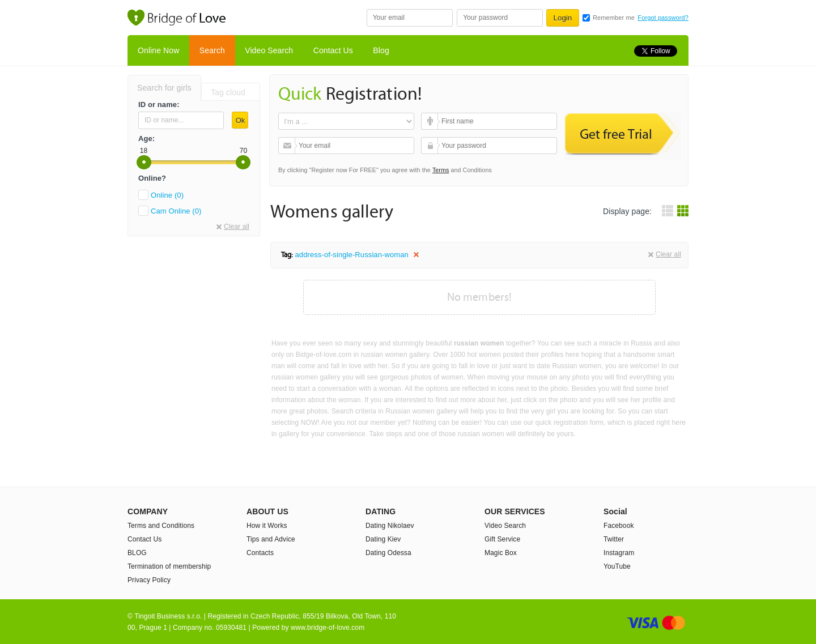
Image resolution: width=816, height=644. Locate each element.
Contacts (260, 553)
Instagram (619, 553)
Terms (441, 170)
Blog (381, 50)
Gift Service (502, 539)
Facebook (619, 526)
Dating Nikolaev (390, 526)
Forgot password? (663, 18)
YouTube (617, 566)
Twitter (614, 539)
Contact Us (333, 50)
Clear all (237, 227)
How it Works (267, 526)
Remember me (614, 18)
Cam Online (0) (176, 211)
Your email (288, 146)
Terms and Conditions (161, 526)
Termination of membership (169, 566)
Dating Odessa (388, 553)
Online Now (158, 50)
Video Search (269, 50)
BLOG (137, 553)
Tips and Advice (271, 539)
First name (431, 121)
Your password (431, 146)
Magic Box (501, 553)
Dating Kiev (383, 539)
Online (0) (167, 195)
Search (212, 50)
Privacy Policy (149, 580)
